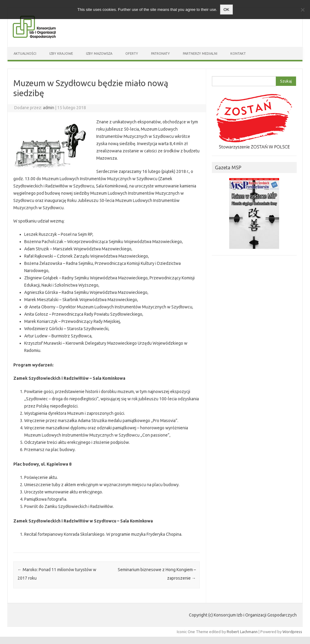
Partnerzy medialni (200, 54)
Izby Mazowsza (99, 54)
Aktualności (25, 54)
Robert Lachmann (242, 632)
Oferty (132, 54)
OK (226, 10)
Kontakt (238, 54)
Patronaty (160, 54)
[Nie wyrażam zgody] (302, 10)
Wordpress (292, 632)
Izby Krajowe (61, 54)
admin (49, 108)
